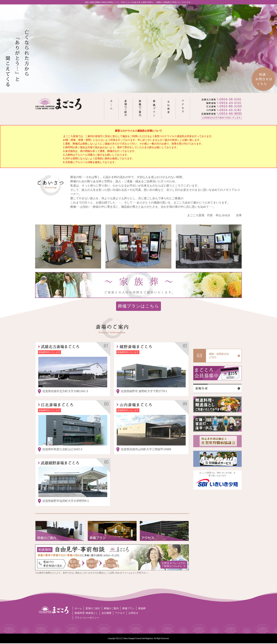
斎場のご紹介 (93, 608)
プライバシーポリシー (87, 618)
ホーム (78, 608)
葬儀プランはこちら (138, 306)
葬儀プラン (129, 608)
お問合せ (134, 613)
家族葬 (143, 608)
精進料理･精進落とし (86, 613)
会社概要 (107, 613)
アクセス (120, 613)
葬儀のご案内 (112, 608)
